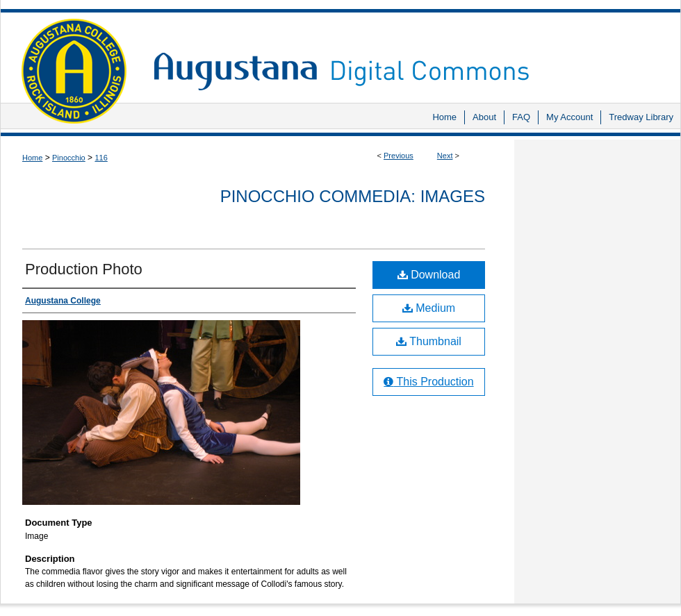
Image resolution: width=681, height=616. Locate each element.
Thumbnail (429, 341)
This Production (428, 382)
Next (445, 156)
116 (101, 158)
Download (429, 275)
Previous (399, 156)
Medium (429, 308)
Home (32, 158)
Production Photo (84, 269)
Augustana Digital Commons (410, 52)
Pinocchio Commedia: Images (353, 196)
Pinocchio (69, 158)
